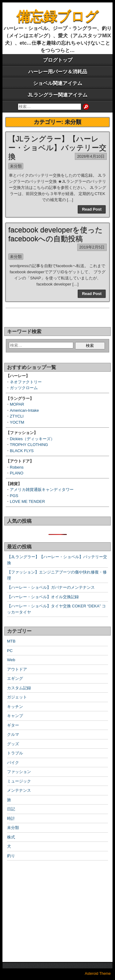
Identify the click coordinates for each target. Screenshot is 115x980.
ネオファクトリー (26, 382)
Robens (17, 467)
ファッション (19, 772)
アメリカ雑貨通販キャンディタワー (42, 490)
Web (11, 660)
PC (10, 651)
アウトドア (17, 669)
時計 (11, 818)
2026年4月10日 (91, 156)
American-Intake (24, 410)
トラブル (15, 753)
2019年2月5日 (92, 247)
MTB (11, 641)
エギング (15, 678)
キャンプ (15, 716)
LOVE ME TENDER (27, 501)
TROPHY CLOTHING (29, 445)
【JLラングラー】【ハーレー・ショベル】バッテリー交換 (57, 147)
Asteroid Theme (98, 974)
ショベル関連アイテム (58, 83)
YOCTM (17, 422)
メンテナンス (19, 790)
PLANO (17, 473)
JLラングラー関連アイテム (57, 95)
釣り (11, 856)
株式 (11, 837)
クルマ (13, 734)
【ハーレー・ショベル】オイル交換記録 (43, 597)
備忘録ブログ (57, 16)
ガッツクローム (24, 388)
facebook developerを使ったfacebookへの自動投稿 (56, 234)
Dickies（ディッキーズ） (32, 439)
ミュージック (19, 781)
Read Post (92, 209)
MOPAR (17, 404)
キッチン (15, 707)
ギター (13, 725)
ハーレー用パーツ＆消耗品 (58, 72)
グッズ (13, 744)
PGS (14, 496)
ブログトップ (58, 60)
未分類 (16, 166)
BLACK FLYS (22, 451)
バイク (13, 763)
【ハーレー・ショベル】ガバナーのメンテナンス (51, 587)
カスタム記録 (19, 688)
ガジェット (17, 697)
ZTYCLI (17, 416)
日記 (11, 809)
